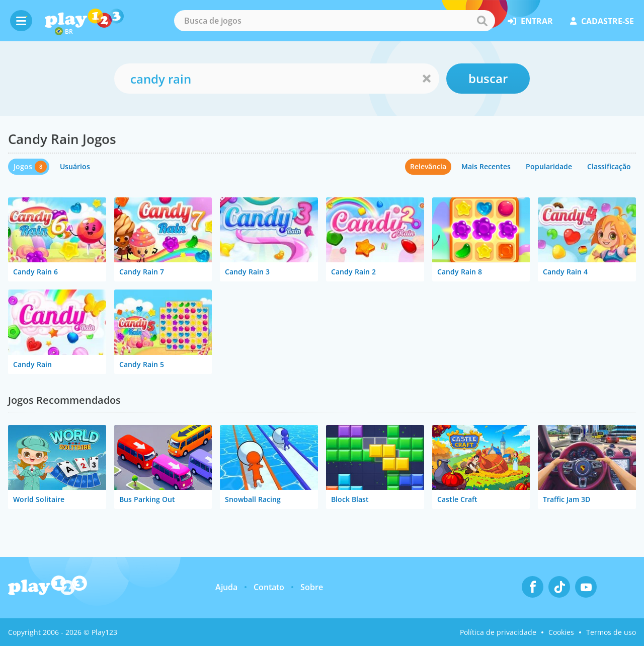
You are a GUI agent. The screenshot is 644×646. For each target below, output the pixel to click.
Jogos (23, 166)
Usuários (75, 166)
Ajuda (226, 587)
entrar (530, 21)
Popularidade (549, 166)
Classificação (609, 166)
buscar (488, 78)
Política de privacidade (498, 632)
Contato (269, 587)
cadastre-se (602, 21)
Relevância (428, 166)
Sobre (312, 587)
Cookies (561, 632)
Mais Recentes (486, 166)
